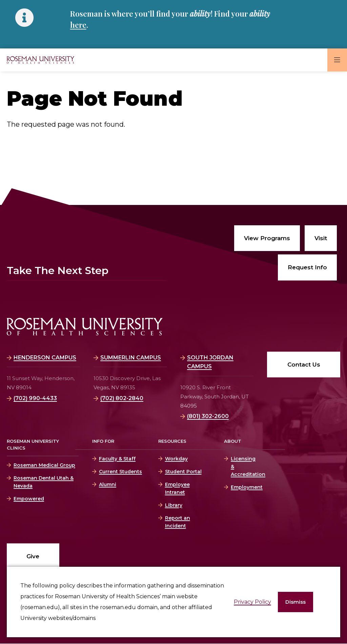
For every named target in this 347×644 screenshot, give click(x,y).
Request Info (307, 267)
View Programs (267, 238)
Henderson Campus (45, 358)
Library (174, 505)
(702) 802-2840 (122, 398)
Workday (176, 459)
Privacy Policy (252, 602)
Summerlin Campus (131, 358)
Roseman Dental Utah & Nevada (44, 482)
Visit (321, 238)
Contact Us (304, 365)
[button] (295, 602)
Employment (243, 487)
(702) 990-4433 (35, 398)
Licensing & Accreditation (243, 466)
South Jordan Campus (210, 362)
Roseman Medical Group (44, 465)
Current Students (120, 472)
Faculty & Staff (117, 459)
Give (33, 556)
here (78, 25)
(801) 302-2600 (208, 416)
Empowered (29, 499)
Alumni (108, 484)
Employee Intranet (177, 488)
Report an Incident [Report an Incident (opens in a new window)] (178, 522)
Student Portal (183, 472)
